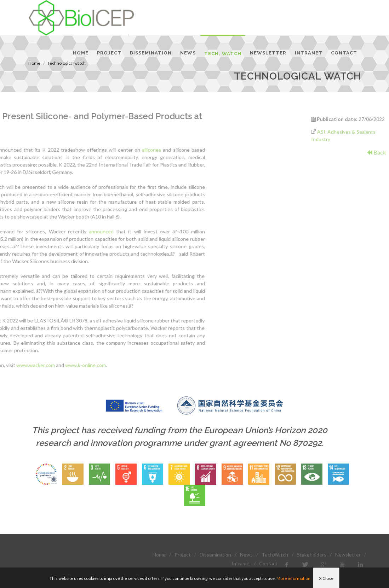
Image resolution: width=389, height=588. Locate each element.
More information (293, 578)
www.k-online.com (30, 365)
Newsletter (348, 555)
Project (183, 555)
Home (159, 555)
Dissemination (215, 555)
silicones (96, 150)
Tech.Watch (275, 555)
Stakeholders (312, 555)
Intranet (241, 563)
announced (46, 231)
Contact (268, 563)
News (246, 555)
